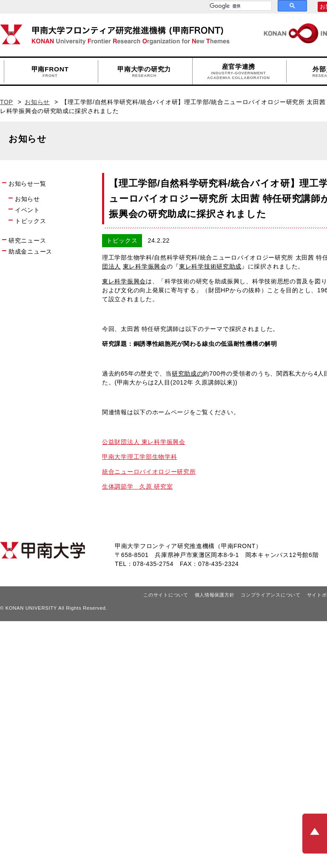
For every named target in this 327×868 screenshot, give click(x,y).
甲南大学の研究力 (144, 72)
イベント (27, 210)
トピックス (31, 221)
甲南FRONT (50, 72)
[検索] (240, 6)
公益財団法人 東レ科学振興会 (144, 442)
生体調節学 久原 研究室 (137, 486)
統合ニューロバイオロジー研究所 (149, 472)
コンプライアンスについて (270, 595)
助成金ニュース (30, 252)
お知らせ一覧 (27, 184)
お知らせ (37, 102)
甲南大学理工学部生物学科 (139, 457)
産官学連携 (239, 72)
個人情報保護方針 (215, 595)
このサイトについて (166, 595)
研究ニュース (27, 240)
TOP (7, 102)
